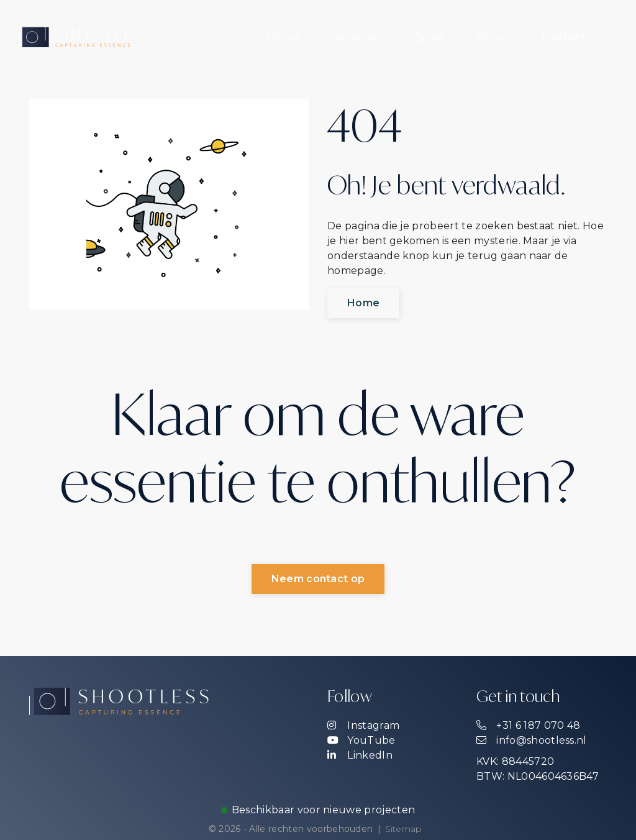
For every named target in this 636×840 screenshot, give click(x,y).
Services (357, 37)
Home (284, 37)
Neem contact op (318, 580)
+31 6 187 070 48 (528, 725)
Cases (428, 37)
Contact (564, 37)
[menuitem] (284, 37)
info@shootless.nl (532, 740)
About (493, 37)
